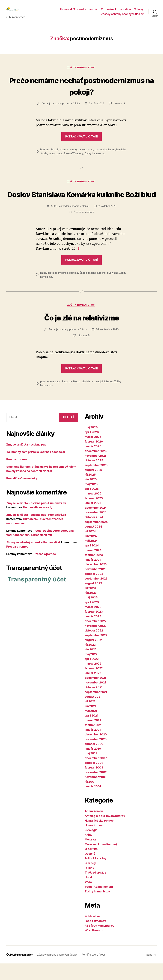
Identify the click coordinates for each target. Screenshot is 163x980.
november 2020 (96, 756)
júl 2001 (90, 798)
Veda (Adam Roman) (99, 903)
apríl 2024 (92, 562)
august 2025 (93, 486)
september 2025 (96, 482)
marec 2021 (93, 737)
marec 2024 (93, 567)
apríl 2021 (92, 732)
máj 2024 (91, 557)
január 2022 (93, 690)
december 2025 (96, 467)
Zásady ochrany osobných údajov (122, 16)
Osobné (90, 870)
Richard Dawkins (110, 289)
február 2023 (94, 628)
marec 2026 (93, 453)
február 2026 (94, 458)
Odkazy (139, 12)
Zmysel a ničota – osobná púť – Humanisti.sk (36, 519)
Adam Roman (94, 828)
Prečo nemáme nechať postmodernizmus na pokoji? (82, 91)
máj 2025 (91, 501)
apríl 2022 (92, 675)
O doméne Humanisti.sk (116, 12)
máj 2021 (91, 727)
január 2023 (93, 633)
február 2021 (94, 741)
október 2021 (94, 704)
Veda (88, 899)
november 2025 (96, 472)
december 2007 (96, 775)
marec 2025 (93, 510)
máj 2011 (91, 770)
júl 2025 (90, 491)
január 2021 (93, 746)
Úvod (88, 894)
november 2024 (96, 529)
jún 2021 (90, 723)
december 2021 (96, 694)
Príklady (90, 880)
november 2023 (96, 586)
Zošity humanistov (81, 73)
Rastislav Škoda (49, 158)
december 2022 (96, 638)
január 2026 (93, 463)
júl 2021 (90, 718)
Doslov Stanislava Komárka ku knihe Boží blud (82, 205)
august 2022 (93, 656)
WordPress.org (95, 947)
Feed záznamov (95, 937)
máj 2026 (91, 444)
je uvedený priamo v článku (64, 109)
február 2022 (94, 685)
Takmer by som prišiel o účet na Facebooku (36, 468)
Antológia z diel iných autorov (105, 832)
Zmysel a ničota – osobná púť (26, 461)
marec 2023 (93, 623)
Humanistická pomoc (99, 837)
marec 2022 (93, 680)
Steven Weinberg (85, 158)
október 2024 (94, 534)
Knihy (89, 851)
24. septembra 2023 (108, 346)
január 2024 (93, 576)
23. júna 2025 (97, 109)
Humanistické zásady (38, 524)
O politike (91, 865)
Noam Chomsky (70, 155)
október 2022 (94, 647)
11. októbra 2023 (108, 223)
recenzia (94, 289)
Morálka (90, 856)
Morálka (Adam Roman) (101, 861)
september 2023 (96, 595)
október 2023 (94, 590)
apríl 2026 (92, 449)
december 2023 (96, 581)
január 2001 (93, 803)
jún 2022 (91, 666)
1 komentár (120, 109)
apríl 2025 (92, 505)
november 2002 (96, 789)
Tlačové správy (95, 889)
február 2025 (94, 515)
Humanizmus (94, 842)
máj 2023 (91, 614)
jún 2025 (91, 496)
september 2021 (96, 708)
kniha (43, 289)
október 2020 (94, 760)
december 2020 (96, 751)
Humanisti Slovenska (73, 12)
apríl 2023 (92, 619)
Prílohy (89, 884)
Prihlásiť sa (92, 933)
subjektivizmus (106, 398)
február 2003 (94, 784)
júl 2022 (90, 661)
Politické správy (96, 875)
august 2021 (93, 713)
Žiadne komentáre (84, 229)
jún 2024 (91, 553)
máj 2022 (91, 671)
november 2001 (96, 793)
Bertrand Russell (50, 155)
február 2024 (94, 571)
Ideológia (91, 847)
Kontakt (94, 12)
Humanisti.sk (26, 971)
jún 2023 (91, 609)
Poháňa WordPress (98, 971)
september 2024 (96, 538)
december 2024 (96, 524)
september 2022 (96, 652)
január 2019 (93, 765)
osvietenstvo (88, 155)
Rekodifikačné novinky (22, 495)
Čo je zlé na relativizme (81, 334)
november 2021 (95, 699)
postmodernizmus (107, 155)
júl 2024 (90, 548)
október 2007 (94, 779)
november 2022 (96, 642)
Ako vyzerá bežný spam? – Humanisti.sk (33, 559)
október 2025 (94, 477)
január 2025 (93, 519)
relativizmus (67, 158)
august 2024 (93, 543)
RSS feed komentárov (100, 942)
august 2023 (93, 600)
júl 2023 (90, 604)
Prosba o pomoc (17, 476)
